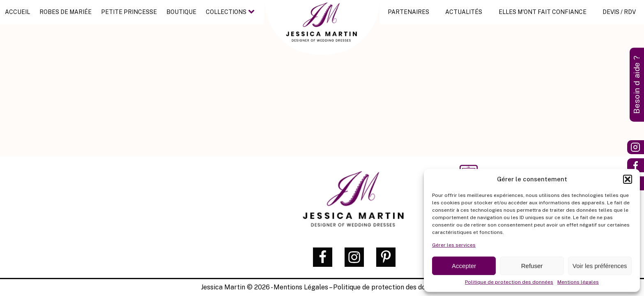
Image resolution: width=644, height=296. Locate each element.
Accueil (17, 12)
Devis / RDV (619, 12)
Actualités (464, 12)
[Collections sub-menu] (253, 12)
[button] (628, 179)
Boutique (181, 12)
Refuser (532, 266)
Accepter (464, 266)
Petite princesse (129, 12)
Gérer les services (454, 245)
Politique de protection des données (509, 282)
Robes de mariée (66, 12)
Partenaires (408, 12)
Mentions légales (578, 282)
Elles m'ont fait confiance (543, 12)
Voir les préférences (600, 266)
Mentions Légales (301, 287)
